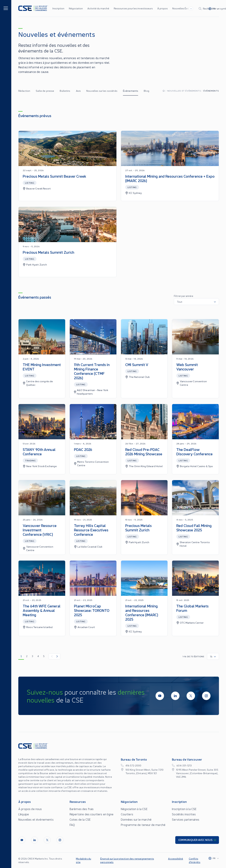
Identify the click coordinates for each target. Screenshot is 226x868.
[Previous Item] (52, 656)
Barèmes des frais (82, 809)
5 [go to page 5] (44, 656)
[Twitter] (191, 696)
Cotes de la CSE (80, 819)
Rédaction (24, 91)
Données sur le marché (136, 819)
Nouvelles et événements (184, 91)
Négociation (76, 8)
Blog (146, 91)
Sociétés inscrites (184, 814)
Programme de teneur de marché (143, 825)
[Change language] (216, 8)
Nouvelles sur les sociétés (102, 91)
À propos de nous (30, 809)
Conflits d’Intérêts (195, 860)
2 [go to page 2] (27, 656)
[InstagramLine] (206, 696)
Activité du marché (98, 8)
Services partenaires (186, 819)
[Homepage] (164, 91)
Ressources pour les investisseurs (133, 8)
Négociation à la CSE (134, 809)
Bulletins (65, 91)
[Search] (181, 8)
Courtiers (127, 814)
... (150, 8)
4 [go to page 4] (38, 656)
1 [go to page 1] (21, 656)
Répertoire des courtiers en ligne (92, 814)
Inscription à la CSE (184, 809)
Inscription (58, 8)
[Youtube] (160, 696)
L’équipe (24, 814)
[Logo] (33, 8)
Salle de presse (45, 91)
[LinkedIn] (175, 696)
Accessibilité (176, 858)
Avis (78, 91)
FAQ (72, 825)
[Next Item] (57, 656)
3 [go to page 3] (32, 656)
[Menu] (6, 8)
